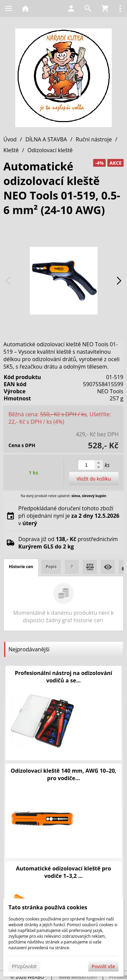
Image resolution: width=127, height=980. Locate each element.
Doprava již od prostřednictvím (68, 543)
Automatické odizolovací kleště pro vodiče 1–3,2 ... (63, 872)
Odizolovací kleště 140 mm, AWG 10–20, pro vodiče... (63, 774)
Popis (51, 567)
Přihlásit (118, 977)
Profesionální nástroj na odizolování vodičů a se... (63, 677)
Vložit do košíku (94, 479)
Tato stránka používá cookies (48, 907)
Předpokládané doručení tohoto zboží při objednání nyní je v (69, 516)
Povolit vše (103, 966)
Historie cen (21, 567)
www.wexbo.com (78, 977)
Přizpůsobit (24, 966)
